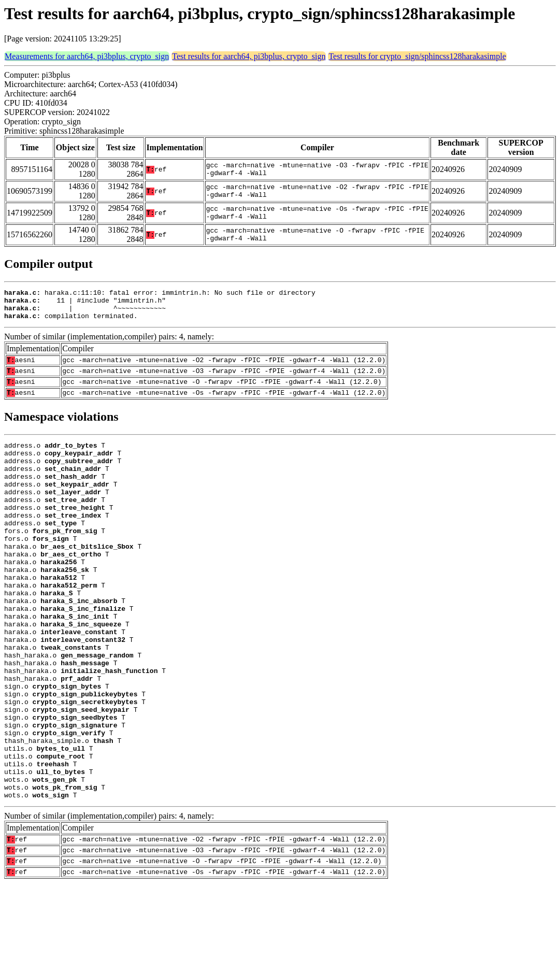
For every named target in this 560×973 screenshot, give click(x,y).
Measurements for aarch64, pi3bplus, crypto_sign (87, 56)
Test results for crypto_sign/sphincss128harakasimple (417, 56)
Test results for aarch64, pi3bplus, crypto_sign (249, 56)
